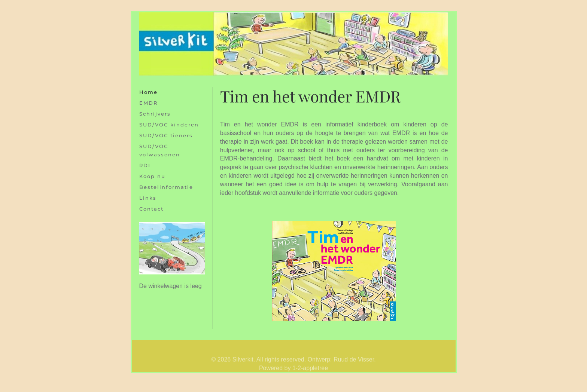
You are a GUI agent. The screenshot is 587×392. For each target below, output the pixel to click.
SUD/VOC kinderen (169, 125)
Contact (151, 209)
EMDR (148, 103)
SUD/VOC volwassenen (160, 150)
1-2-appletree (310, 371)
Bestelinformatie (166, 187)
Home (148, 92)
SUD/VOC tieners (166, 135)
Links (148, 198)
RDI (145, 165)
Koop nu (152, 176)
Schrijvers (155, 114)
